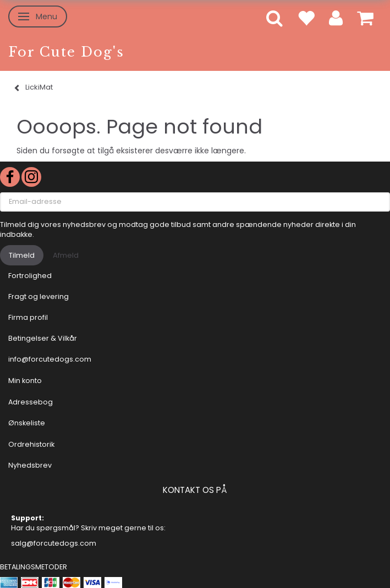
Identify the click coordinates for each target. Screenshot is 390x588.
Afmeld (66, 255)
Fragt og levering (39, 296)
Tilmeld (22, 255)
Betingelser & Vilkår (43, 338)
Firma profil (28, 317)
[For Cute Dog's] (66, 52)
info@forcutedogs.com (50, 359)
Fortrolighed (30, 276)
